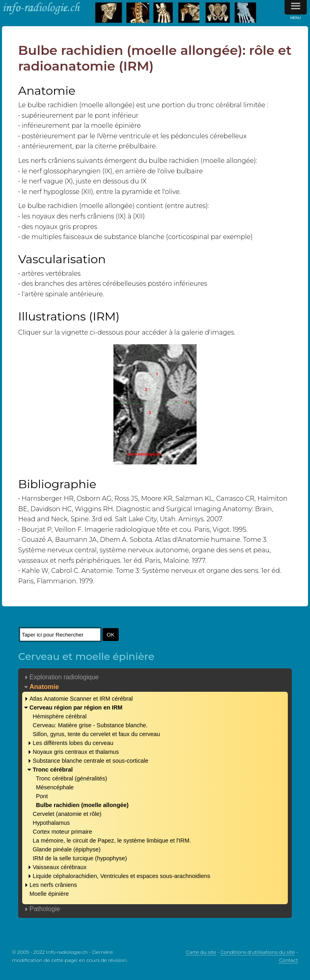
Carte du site (201, 952)
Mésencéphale (55, 787)
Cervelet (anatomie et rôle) (67, 814)
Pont (42, 796)
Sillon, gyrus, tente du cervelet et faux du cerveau (96, 734)
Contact (288, 960)
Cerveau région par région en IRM (76, 707)
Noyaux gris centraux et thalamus (76, 752)
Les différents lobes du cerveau (73, 743)
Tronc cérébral (53, 770)
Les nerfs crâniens (53, 885)
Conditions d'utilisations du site (258, 952)
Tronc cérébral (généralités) (71, 778)
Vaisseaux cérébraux (60, 867)
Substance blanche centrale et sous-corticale (90, 761)
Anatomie (44, 687)
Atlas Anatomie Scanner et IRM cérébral (81, 699)
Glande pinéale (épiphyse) (67, 849)
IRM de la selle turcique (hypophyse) (80, 858)
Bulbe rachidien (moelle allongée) (82, 805)
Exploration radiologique (64, 677)
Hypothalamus (51, 823)
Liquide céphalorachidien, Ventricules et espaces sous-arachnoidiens (121, 876)
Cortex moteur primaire (62, 832)
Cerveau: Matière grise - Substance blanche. (90, 725)
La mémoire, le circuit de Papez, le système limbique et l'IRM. (112, 841)
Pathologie (45, 909)
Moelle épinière (49, 894)
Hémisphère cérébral (60, 716)
